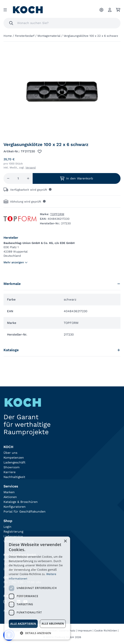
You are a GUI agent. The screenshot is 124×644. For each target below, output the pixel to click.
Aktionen (10, 497)
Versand (31, 168)
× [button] (65, 541)
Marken (9, 492)
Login (7, 527)
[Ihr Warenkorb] (118, 10)
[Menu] (5, 10)
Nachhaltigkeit (14, 477)
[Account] (110, 10)
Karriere (10, 472)
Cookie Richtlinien (106, 631)
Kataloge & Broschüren (21, 502)
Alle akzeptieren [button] (23, 624)
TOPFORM (57, 214)
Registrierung (13, 531)
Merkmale (62, 284)
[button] (37, 633)
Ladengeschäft (14, 462)
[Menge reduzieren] (8, 178)
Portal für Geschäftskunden (25, 511)
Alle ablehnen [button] (53, 624)
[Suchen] (11, 23)
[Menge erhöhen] (28, 178)
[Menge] (18, 178)
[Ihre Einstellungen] (101, 10)
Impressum (85, 631)
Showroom (12, 467)
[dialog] (37, 588)
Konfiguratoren (15, 507)
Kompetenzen (14, 458)
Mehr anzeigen (16, 262)
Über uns (10, 453)
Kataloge (62, 350)
